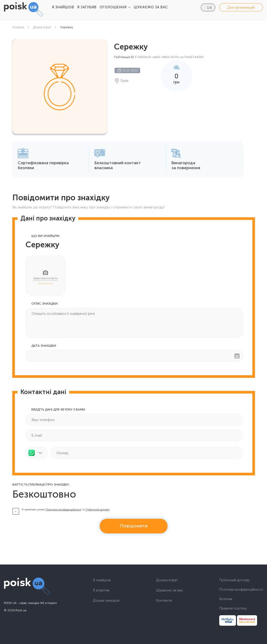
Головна (18, 27)
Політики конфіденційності (64, 510)
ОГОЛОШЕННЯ (113, 7)
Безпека (226, 599)
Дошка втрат (42, 27)
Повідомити (134, 526)
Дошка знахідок (106, 601)
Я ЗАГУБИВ (87, 7)
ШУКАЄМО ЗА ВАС (151, 7)
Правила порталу (233, 608)
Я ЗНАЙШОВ (63, 7)
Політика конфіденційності (241, 589)
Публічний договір (97, 510)
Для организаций (241, 7)
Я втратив (101, 590)
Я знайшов (102, 580)
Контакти (164, 601)
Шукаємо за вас (170, 590)
